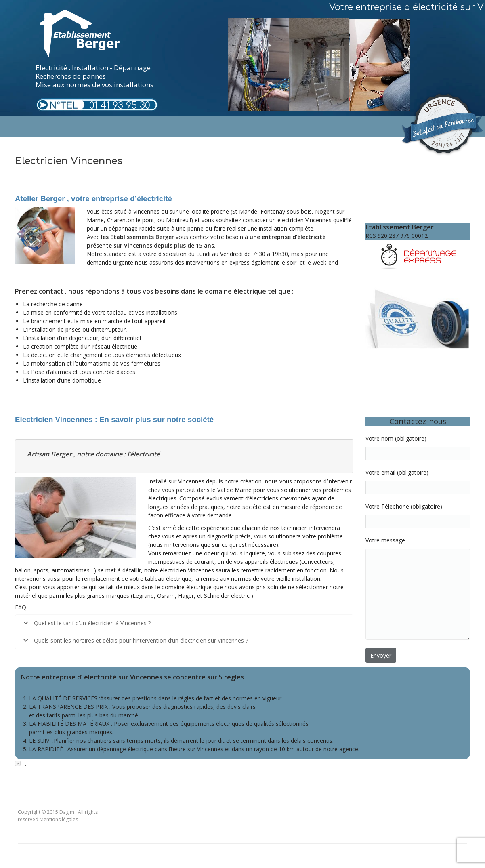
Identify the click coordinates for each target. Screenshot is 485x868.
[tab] (242, 764)
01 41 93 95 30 (120, 106)
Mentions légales (59, 819)
